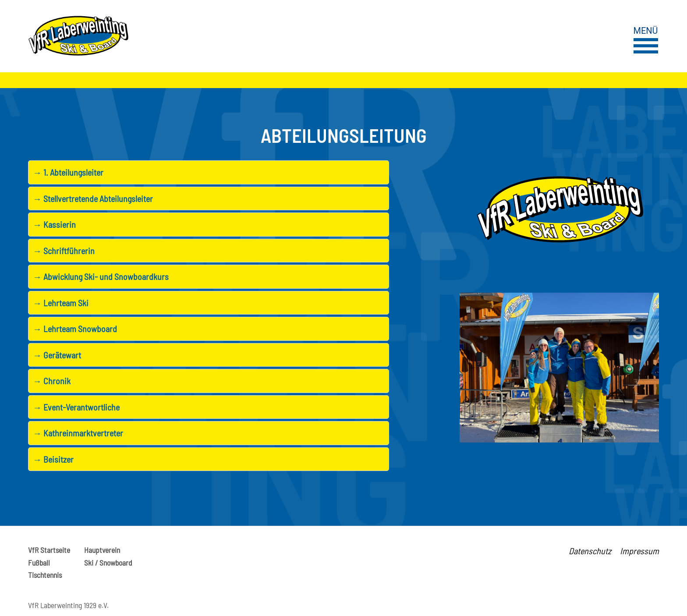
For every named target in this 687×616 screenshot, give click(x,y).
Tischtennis (45, 575)
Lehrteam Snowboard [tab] (75, 329)
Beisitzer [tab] (53, 459)
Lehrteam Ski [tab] (61, 303)
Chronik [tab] (52, 381)
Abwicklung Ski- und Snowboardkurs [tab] (101, 277)
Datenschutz (590, 551)
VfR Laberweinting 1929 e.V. (68, 605)
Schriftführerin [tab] (64, 251)
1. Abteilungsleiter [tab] (68, 172)
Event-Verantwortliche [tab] (76, 407)
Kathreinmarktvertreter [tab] (78, 433)
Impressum (639, 551)
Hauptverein (102, 550)
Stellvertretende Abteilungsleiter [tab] (93, 199)
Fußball (39, 563)
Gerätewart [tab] (57, 355)
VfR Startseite (49, 550)
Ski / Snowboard (108, 563)
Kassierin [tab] (54, 225)
